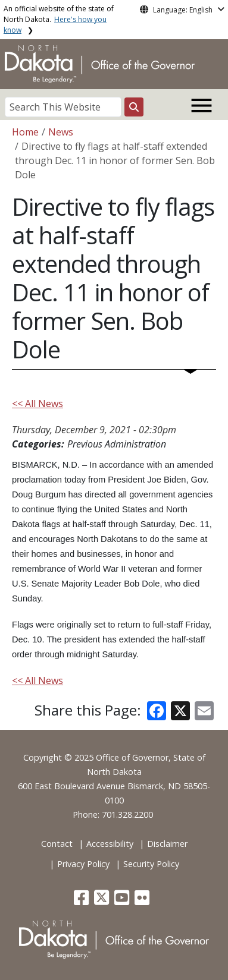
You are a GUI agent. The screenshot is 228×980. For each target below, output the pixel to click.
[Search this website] (134, 107)
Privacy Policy (83, 864)
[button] (82, 901)
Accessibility (110, 844)
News (61, 132)
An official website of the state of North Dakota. (59, 19)
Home (25, 132)
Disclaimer (167, 844)
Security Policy (151, 864)
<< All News (38, 404)
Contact (57, 844)
